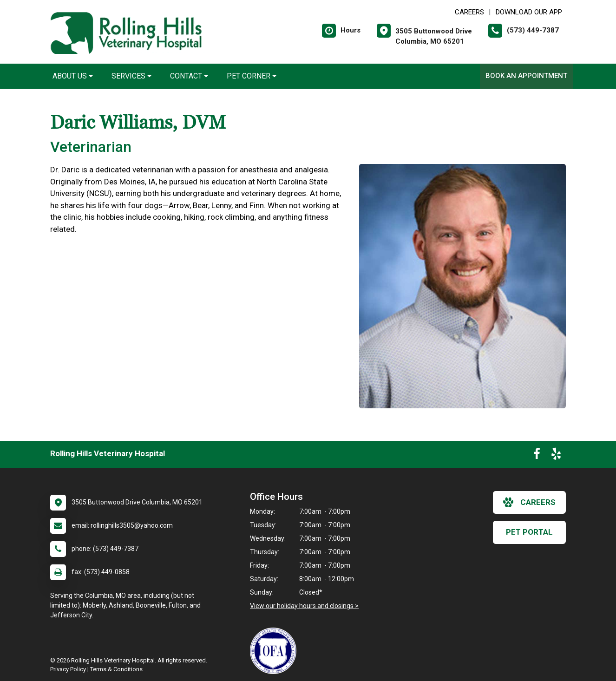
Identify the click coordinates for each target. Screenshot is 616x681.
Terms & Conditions (116, 669)
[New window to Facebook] (537, 456)
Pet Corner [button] (252, 76)
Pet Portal (529, 532)
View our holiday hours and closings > (304, 606)
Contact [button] (189, 76)
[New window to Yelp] (556, 456)
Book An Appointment (526, 76)
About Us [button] (73, 76)
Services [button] (131, 76)
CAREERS (469, 12)
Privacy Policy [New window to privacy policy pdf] (68, 669)
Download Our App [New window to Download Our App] (529, 12)
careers (529, 502)
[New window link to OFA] (275, 651)
